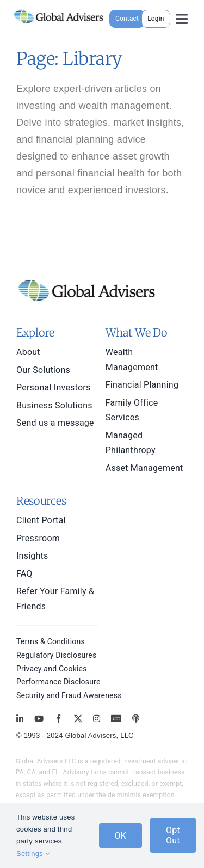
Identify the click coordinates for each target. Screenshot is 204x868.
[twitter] (78, 719)
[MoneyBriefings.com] (116, 719)
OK (121, 836)
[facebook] (58, 719)
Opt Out (173, 835)
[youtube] (39, 719)
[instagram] (97, 719)
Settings (33, 854)
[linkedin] (20, 719)
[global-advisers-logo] (59, 10)
